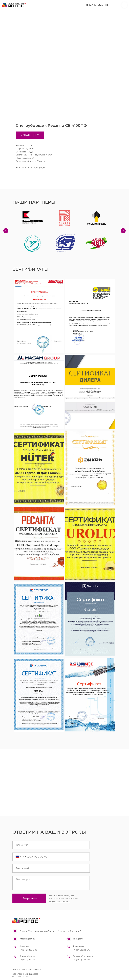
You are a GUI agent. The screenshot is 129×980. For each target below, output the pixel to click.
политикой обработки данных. (64, 900)
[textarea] (51, 883)
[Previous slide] (6, 231)
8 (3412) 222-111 (97, 5)
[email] (51, 868)
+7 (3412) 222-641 (82, 960)
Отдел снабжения (27, 956)
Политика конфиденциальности (27, 969)
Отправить (29, 898)
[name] (51, 845)
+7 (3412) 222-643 (28, 960)
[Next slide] (123, 231)
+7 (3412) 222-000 (28, 950)
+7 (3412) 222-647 (82, 950)
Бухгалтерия (79, 946)
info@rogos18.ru (27, 939)
